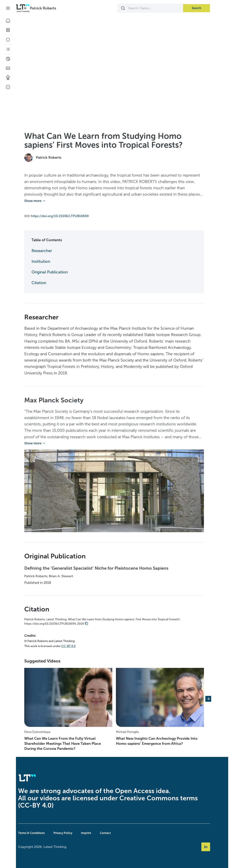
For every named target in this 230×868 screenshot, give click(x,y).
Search (204, 8)
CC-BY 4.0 (76, 646)
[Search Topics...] (158, 8)
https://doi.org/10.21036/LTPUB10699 (68, 215)
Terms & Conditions (39, 832)
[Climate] (8, 59)
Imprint (94, 832)
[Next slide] (216, 698)
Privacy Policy (71, 832)
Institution (49, 261)
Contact (113, 832)
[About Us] (8, 87)
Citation (47, 282)
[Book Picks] (8, 68)
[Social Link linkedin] (214, 846)
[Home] (8, 21)
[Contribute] (8, 78)
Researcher (50, 250)
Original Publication (58, 272)
